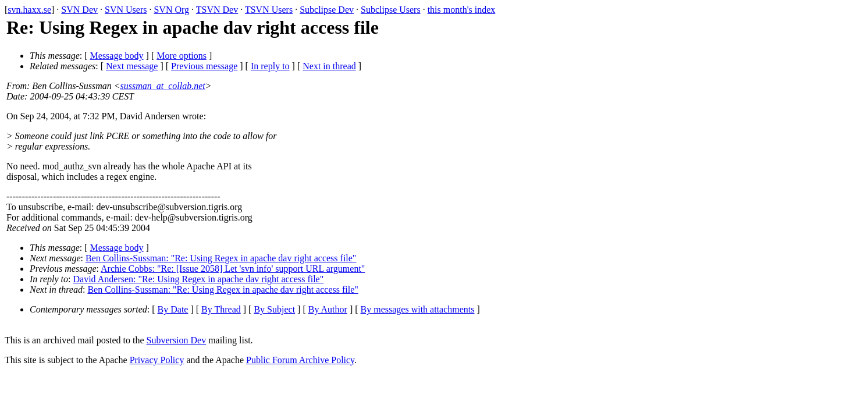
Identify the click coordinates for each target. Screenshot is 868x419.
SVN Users (126, 10)
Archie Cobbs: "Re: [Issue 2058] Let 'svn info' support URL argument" (233, 269)
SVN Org (171, 10)
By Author (328, 309)
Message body (117, 56)
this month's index (462, 10)
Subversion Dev (177, 340)
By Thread (221, 309)
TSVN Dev (217, 10)
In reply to (270, 66)
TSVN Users (269, 10)
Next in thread (329, 66)
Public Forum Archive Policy (300, 360)
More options (182, 56)
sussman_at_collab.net (163, 86)
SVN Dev (79, 10)
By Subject (274, 309)
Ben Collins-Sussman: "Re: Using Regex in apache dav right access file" (221, 258)
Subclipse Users (391, 10)
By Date (173, 309)
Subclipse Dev (327, 10)
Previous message (204, 66)
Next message (132, 66)
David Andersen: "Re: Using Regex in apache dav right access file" (199, 279)
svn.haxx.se (29, 10)
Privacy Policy (157, 360)
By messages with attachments (418, 309)
